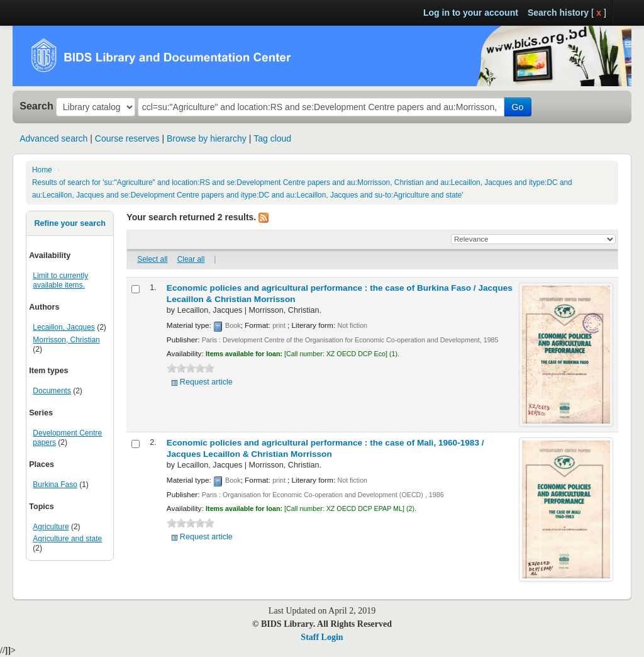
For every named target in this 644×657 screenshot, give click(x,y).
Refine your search (69, 223)
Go (518, 107)
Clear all (191, 259)
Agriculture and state (67, 539)
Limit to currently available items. (60, 280)
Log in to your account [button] (471, 13)
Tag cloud (272, 138)
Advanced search (53, 138)
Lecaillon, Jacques (64, 327)
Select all (152, 259)
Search (36, 106)
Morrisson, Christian (66, 340)
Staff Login (322, 637)
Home (42, 170)
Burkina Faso (55, 485)
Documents (52, 391)
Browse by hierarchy (207, 138)
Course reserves (127, 138)
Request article (206, 382)
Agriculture (51, 527)
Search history (558, 13)
